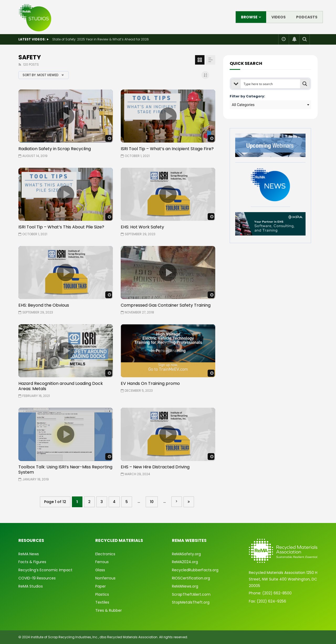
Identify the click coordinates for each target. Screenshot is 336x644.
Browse (249, 17)
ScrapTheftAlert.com (191, 594)
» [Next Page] (177, 502)
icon (66, 116)
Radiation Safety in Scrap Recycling (55, 149)
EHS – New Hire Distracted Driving (155, 467)
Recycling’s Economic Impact (45, 570)
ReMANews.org (185, 586)
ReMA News (29, 554)
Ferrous (102, 562)
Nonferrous (105, 578)
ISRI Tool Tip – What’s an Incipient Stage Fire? (167, 149)
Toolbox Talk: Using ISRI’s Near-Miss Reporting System (65, 470)
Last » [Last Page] (189, 502)
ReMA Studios (31, 586)
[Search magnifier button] (305, 84)
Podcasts (307, 17)
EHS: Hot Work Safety (142, 227)
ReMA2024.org (185, 562)
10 (152, 502)
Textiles (102, 602)
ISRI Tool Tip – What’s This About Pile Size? (61, 227)
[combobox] (270, 105)
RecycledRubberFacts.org (195, 570)
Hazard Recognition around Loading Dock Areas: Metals (61, 386)
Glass (100, 570)
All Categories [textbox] (243, 105)
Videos (279, 17)
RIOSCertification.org (191, 578)
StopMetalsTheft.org (191, 602)
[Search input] (271, 84)
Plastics (102, 594)
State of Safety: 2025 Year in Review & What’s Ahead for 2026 (101, 39)
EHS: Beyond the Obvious (44, 305)
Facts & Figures (32, 562)
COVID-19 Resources (37, 578)
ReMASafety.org (186, 554)
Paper (101, 586)
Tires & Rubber (109, 610)
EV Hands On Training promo (150, 383)
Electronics (105, 554)
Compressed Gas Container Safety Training (166, 305)
